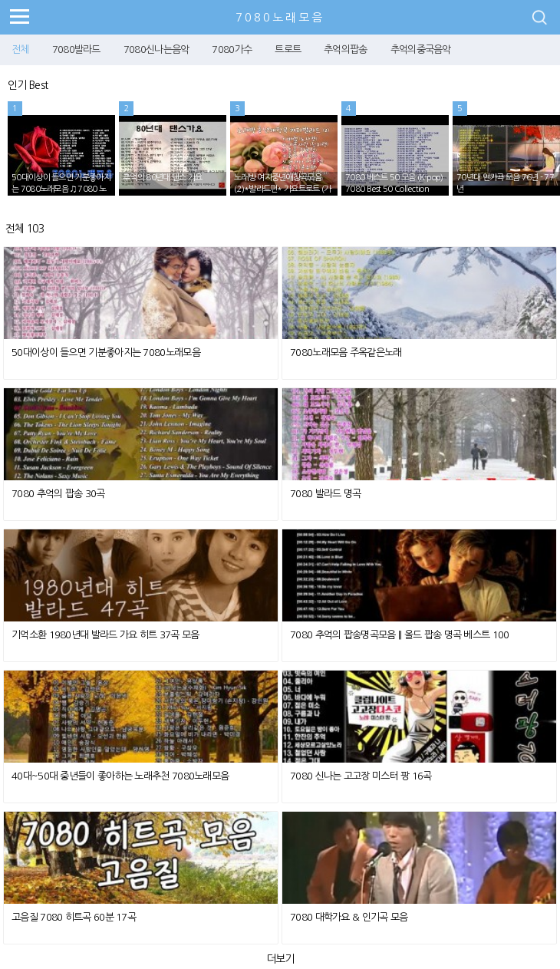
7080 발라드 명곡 (325, 494)
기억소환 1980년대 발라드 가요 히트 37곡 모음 (105, 635)
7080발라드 (76, 49)
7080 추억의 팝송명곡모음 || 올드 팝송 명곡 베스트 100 (400, 635)
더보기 (280, 959)
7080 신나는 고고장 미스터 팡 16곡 (361, 776)
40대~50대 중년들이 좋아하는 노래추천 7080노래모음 (120, 776)
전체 (20, 49)
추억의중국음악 (421, 49)
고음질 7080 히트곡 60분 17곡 (74, 917)
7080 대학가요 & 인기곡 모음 (349, 917)
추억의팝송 (346, 49)
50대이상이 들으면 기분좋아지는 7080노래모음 (106, 353)
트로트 (288, 49)
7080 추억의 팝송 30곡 (58, 494)
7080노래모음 (280, 17)
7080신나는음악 (156, 49)
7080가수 (232, 49)
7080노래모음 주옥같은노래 (346, 353)
